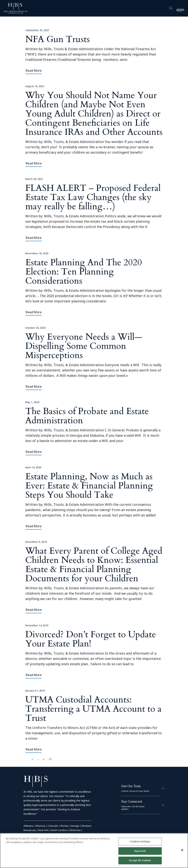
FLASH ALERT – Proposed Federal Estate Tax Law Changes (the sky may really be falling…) (93, 197)
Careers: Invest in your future (135, 791)
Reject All (140, 851)
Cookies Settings (140, 842)
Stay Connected (132, 801)
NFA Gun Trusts (58, 39)
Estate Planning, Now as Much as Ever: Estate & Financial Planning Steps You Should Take (89, 486)
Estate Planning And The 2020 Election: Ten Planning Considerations (84, 272)
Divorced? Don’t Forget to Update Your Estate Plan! (91, 639)
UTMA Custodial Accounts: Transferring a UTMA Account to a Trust (93, 709)
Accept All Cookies (140, 860)
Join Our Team (131, 786)
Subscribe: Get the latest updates (133, 808)
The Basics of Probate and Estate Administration (87, 416)
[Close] (182, 850)
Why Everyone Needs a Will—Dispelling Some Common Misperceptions (84, 346)
